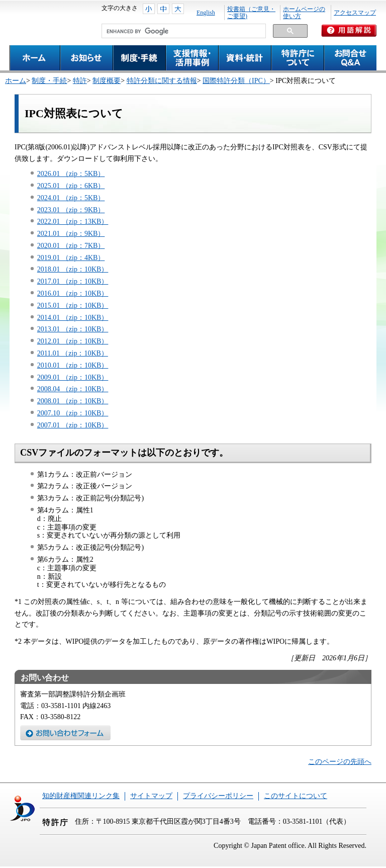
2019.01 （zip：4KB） (71, 258)
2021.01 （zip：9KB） (71, 234)
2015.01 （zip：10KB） (73, 306)
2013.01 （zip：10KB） (73, 329)
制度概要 (107, 81)
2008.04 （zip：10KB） (73, 389)
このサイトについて (296, 796)
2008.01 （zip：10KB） (73, 401)
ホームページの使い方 (304, 13)
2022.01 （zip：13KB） (73, 222)
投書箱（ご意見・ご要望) (251, 13)
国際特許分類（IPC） (236, 81)
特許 (80, 81)
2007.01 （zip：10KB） (73, 425)
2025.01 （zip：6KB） (71, 186)
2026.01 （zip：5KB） (71, 174)
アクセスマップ (355, 13)
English (206, 13)
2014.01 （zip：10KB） (73, 318)
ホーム (16, 81)
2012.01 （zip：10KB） (73, 341)
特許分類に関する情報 (162, 81)
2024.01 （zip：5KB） (71, 198)
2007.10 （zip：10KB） (73, 413)
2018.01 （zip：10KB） (73, 269)
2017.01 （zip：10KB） (73, 281)
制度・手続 (49, 81)
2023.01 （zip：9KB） (71, 210)
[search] (183, 31)
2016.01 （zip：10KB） (73, 293)
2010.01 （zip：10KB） (73, 365)
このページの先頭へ (340, 762)
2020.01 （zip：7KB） (71, 246)
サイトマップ (151, 796)
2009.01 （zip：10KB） (73, 377)
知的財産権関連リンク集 (81, 796)
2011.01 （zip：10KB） (73, 353)
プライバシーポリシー (218, 796)
